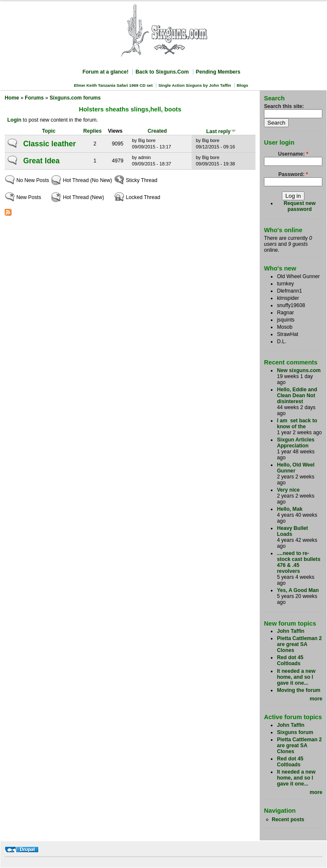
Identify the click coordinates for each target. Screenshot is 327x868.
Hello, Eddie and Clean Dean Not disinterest (297, 396)
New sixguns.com (299, 370)
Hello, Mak (290, 509)
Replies (93, 131)
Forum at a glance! (106, 72)
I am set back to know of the (297, 424)
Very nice (288, 490)
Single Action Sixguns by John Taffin (195, 85)
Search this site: (284, 106)
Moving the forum (298, 690)
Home (12, 98)
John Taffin (291, 631)
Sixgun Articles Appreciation (295, 443)
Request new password (300, 206)
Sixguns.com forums (75, 98)
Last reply (221, 131)
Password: (293, 174)
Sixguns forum (295, 732)
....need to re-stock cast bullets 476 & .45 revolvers (298, 562)
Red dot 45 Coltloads (290, 660)
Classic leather (49, 144)
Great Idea (41, 161)
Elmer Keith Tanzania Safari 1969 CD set (113, 85)
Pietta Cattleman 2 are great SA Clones (299, 644)
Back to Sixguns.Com (162, 72)
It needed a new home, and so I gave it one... (296, 677)
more (316, 699)
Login (14, 120)
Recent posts (288, 820)
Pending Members (218, 72)
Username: (293, 154)
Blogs (242, 85)
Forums (34, 98)
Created (157, 131)
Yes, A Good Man (298, 590)
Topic (49, 131)
